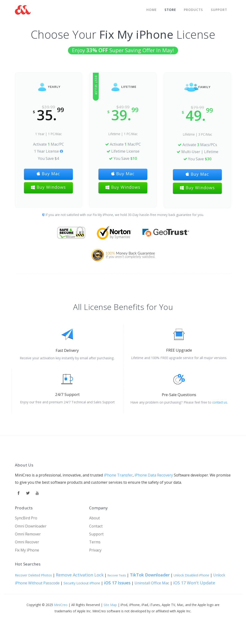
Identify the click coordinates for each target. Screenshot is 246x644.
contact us (220, 402)
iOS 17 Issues (117, 583)
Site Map (110, 605)
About (94, 518)
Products (193, 9)
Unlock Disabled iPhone (191, 575)
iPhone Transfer (118, 475)
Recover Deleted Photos (33, 575)
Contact (96, 526)
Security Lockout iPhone (82, 583)
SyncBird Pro (26, 518)
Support (219, 9)
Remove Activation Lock (80, 575)
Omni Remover (28, 534)
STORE (169, 9)
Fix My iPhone (27, 550)
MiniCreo (61, 605)
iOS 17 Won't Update (194, 583)
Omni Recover (27, 542)
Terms (95, 542)
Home (150, 9)
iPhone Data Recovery (154, 475)
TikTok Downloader (150, 575)
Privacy (95, 550)
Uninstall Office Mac (152, 583)
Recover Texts (117, 575)
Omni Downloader (31, 526)
